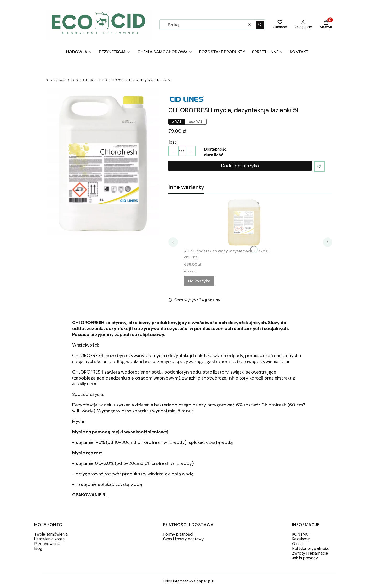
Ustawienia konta (49, 539)
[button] (260, 25)
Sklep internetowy (187, 581)
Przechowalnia (47, 544)
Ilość (173, 142)
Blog (38, 548)
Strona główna (56, 80)
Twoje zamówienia (51, 534)
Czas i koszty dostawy (183, 539)
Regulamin (301, 539)
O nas (297, 544)
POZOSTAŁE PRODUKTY (88, 80)
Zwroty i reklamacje (310, 553)
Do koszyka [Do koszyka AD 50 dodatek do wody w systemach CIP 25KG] (199, 281)
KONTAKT (301, 534)
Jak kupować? (305, 558)
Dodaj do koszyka (240, 166)
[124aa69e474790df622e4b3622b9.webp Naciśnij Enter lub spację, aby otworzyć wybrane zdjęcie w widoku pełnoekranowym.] (103, 163)
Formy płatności (178, 534)
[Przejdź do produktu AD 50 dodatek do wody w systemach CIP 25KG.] (244, 222)
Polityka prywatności (311, 548)
